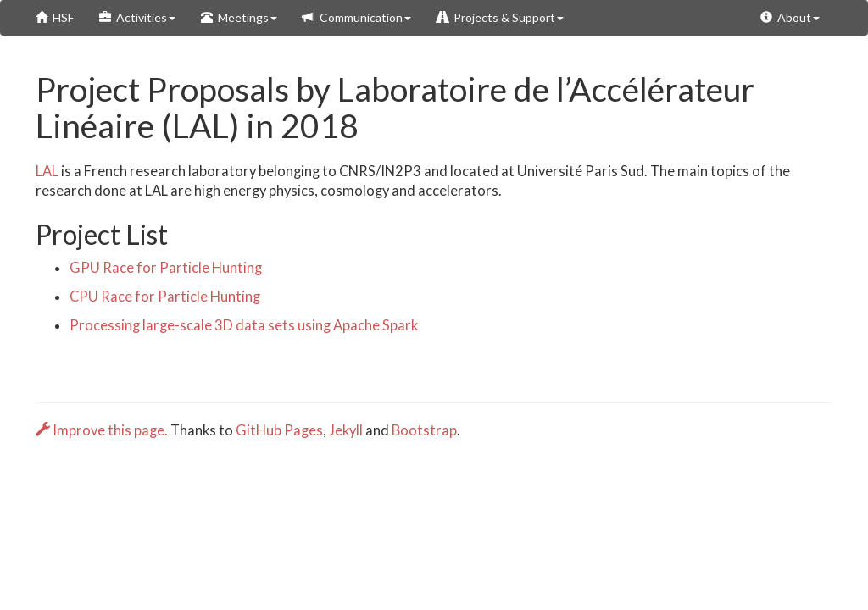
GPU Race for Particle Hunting (166, 268)
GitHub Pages (279, 430)
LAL (47, 171)
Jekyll (346, 430)
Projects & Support (500, 17)
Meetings (239, 17)
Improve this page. (103, 430)
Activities (137, 17)
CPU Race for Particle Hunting (165, 297)
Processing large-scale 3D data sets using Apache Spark (244, 325)
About (790, 17)
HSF (55, 17)
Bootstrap (424, 430)
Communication (357, 17)
